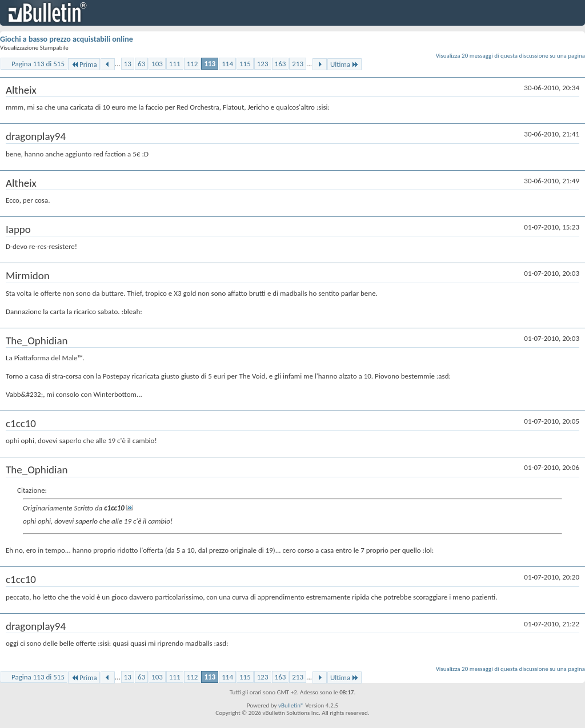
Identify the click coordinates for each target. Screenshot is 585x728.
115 (245, 64)
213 (298, 64)
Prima (84, 64)
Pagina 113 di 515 (38, 64)
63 (141, 64)
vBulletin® (291, 705)
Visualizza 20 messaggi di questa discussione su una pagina (510, 56)
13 (128, 64)
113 (210, 64)
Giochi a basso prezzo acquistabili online (67, 39)
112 (193, 64)
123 (263, 64)
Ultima (344, 64)
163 (281, 64)
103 (157, 64)
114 (227, 64)
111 (175, 64)
